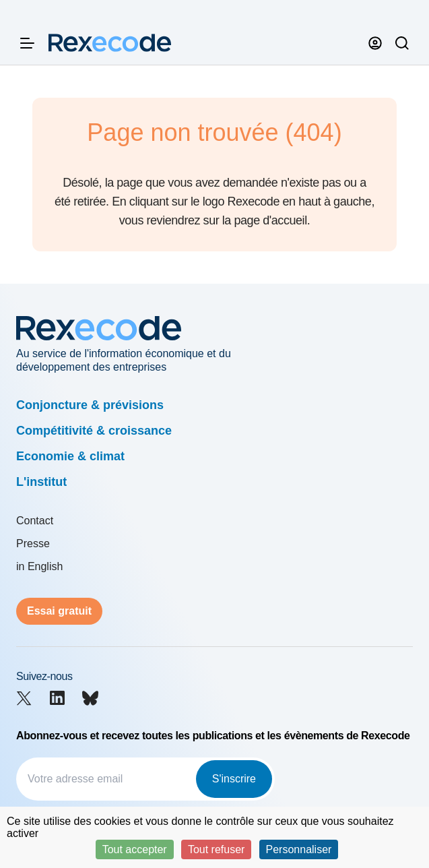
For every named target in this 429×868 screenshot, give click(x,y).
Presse (33, 544)
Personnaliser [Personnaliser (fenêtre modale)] (299, 849)
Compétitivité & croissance (94, 431)
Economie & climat (70, 456)
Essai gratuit (59, 611)
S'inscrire (234, 779)
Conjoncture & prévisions (90, 405)
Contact (35, 521)
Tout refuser (216, 849)
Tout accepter (135, 849)
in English (39, 566)
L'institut (41, 482)
